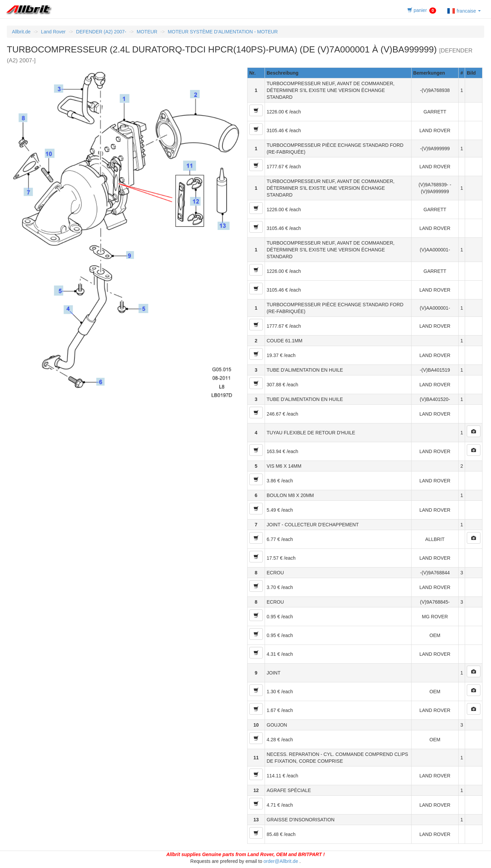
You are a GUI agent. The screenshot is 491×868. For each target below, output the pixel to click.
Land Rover (53, 32)
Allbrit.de (21, 32)
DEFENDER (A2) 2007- (101, 32)
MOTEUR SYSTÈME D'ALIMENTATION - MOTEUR (223, 32)
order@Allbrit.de (281, 861)
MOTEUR (147, 32)
